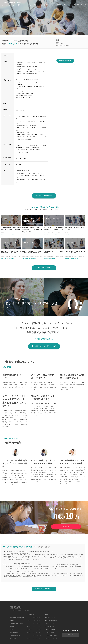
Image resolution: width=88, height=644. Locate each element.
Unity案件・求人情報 (50, 623)
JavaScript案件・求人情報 (51, 620)
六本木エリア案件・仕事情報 (34, 629)
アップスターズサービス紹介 (16, 623)
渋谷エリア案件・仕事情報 (34, 617)
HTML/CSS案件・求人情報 (51, 635)
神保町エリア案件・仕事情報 (34, 635)
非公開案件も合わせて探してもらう (44, 346)
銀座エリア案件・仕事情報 (34, 638)
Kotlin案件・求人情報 (50, 629)
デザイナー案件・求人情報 (51, 638)
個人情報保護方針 (14, 632)
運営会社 (12, 626)
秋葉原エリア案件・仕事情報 (34, 626)
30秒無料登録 (78, 4)
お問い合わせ (13, 638)
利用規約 (12, 629)
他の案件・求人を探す (44, 268)
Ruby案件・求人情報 (50, 617)
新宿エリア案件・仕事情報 (34, 620)
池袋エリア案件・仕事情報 (34, 623)
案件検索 (12, 620)
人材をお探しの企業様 (15, 635)
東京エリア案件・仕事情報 (34, 632)
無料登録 (66, 527)
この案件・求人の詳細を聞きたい (65, 61)
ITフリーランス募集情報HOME (17, 617)
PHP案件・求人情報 (50, 632)
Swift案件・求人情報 (50, 626)
